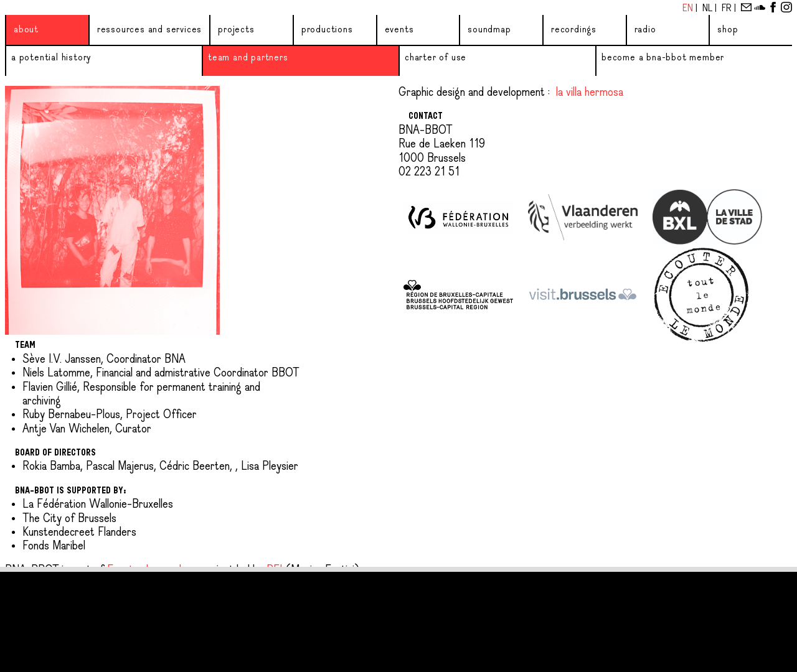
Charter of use (436, 58)
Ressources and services (149, 30)
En (689, 9)
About (26, 30)
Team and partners (248, 58)
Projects (236, 30)
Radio (645, 30)
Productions (327, 30)
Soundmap (489, 30)
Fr (728, 9)
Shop (728, 30)
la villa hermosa (590, 93)
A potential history (51, 58)
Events (399, 30)
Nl (709, 9)
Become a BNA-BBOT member (663, 58)
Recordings (574, 30)
